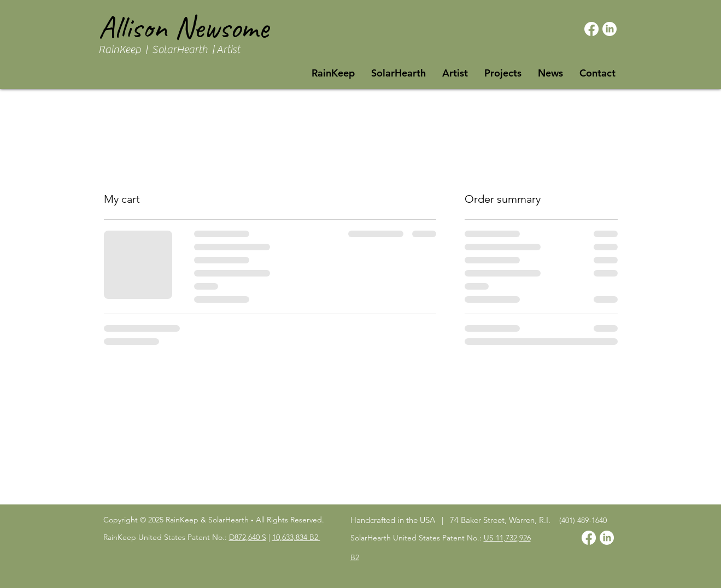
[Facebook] (591, 29)
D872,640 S (248, 537)
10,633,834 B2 (296, 537)
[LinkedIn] (609, 29)
